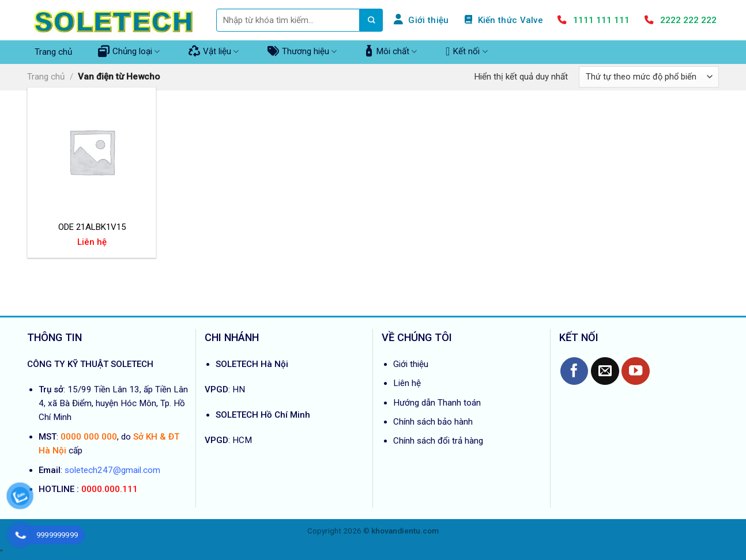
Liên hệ (407, 383)
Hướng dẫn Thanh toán (437, 403)
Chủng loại (129, 51)
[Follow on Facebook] (574, 371)
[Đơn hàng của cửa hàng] (649, 77)
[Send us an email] (605, 371)
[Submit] (371, 20)
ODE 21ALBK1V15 (92, 227)
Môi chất (391, 51)
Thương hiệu (302, 51)
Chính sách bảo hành (433, 422)
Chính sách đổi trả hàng (438, 441)
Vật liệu (214, 51)
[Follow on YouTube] (636, 371)
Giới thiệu (411, 364)
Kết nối (467, 51)
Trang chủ (53, 52)
